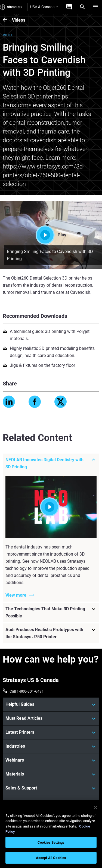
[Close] (95, 808)
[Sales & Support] (51, 788)
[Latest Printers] (51, 732)
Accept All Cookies (51, 858)
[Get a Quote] (69, 7)
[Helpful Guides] (51, 704)
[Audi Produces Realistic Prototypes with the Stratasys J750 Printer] (51, 633)
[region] (51, 834)
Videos (19, 20)
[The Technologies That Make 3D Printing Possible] (51, 612)
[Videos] (7, 20)
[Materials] (51, 774)
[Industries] (51, 746)
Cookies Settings (51, 842)
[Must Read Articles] (51, 718)
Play (51, 235)
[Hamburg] (95, 7)
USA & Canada (44, 7)
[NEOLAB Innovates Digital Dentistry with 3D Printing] (51, 463)
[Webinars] (51, 760)
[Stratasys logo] (11, 7)
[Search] (82, 7)
